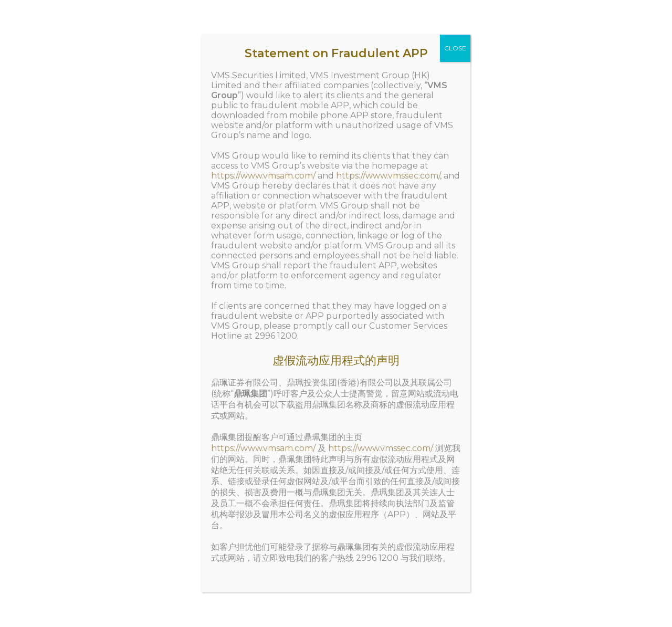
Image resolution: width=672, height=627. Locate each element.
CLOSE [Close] (455, 48)
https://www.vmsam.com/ (263, 176)
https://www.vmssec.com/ (388, 176)
